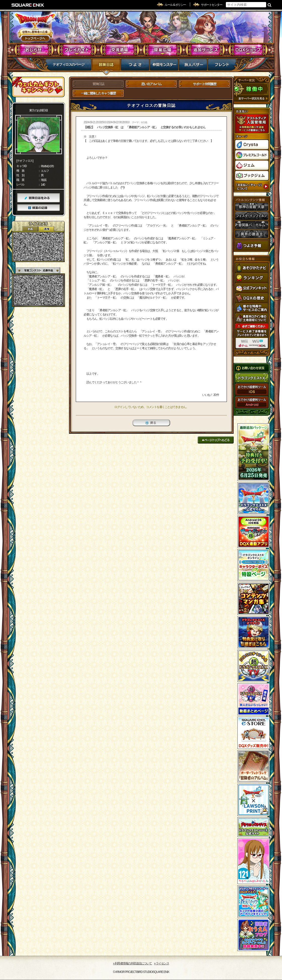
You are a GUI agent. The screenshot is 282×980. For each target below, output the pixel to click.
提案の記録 (39, 208)
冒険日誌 (106, 66)
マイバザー (193, 66)
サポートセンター (211, 5)
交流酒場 (120, 50)
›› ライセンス (162, 963)
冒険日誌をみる (39, 198)
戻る (151, 423)
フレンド (222, 66)
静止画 (46, 229)
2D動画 (30, 229)
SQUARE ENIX (28, 5)
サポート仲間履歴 (204, 84)
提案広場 (163, 50)
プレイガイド (77, 50)
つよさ (135, 66)
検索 (270, 5)
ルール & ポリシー (175, 5)
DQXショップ (248, 50)
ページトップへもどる (216, 440)
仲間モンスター (164, 66)
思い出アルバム (151, 84)
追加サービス (205, 50)
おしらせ (34, 50)
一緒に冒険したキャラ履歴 (98, 93)
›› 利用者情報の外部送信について (133, 963)
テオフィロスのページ (68, 65)
